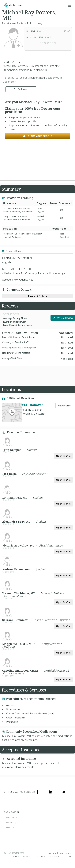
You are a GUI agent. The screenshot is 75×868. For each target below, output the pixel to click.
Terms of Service (22, 856)
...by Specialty (10, 823)
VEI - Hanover (32, 405)
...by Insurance (11, 818)
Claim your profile (38, 136)
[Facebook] (38, 792)
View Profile (64, 406)
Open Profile (63, 456)
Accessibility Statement (48, 856)
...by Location (10, 827)
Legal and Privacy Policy (59, 853)
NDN (69, 856)
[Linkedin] (51, 792)
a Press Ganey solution (20, 792)
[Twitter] (64, 792)
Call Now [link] (21, 89)
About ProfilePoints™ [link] (39, 37)
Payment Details (38, 296)
